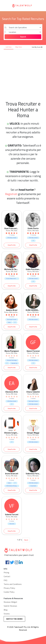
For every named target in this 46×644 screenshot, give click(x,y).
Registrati (11, 194)
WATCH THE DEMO (14, 619)
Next (26, 540)
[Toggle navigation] (5, 6)
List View (9, 47)
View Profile (12, 245)
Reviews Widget (10, 602)
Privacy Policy (9, 588)
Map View (19, 47)
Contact (7, 576)
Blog (6, 610)
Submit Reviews (10, 606)
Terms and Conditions (13, 584)
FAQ (5, 580)
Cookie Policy (9, 592)
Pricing (6, 572)
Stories (7, 614)
